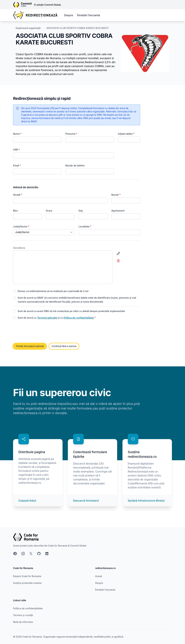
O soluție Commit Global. (48, 5)
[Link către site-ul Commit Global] (23, 5)
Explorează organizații (28, 28)
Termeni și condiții (23, 615)
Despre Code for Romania (27, 576)
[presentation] (38, 332)
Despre (69, 15)
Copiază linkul (27, 501)
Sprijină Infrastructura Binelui (146, 501)
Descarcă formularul (86, 501)
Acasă (99, 576)
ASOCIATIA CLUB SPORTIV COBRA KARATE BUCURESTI (78, 28)
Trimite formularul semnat (30, 346)
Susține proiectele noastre (27, 583)
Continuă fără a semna (64, 346)
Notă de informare (23, 622)
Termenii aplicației (47, 318)
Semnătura (19, 248)
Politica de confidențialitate (79, 318)
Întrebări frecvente (88, 15)
